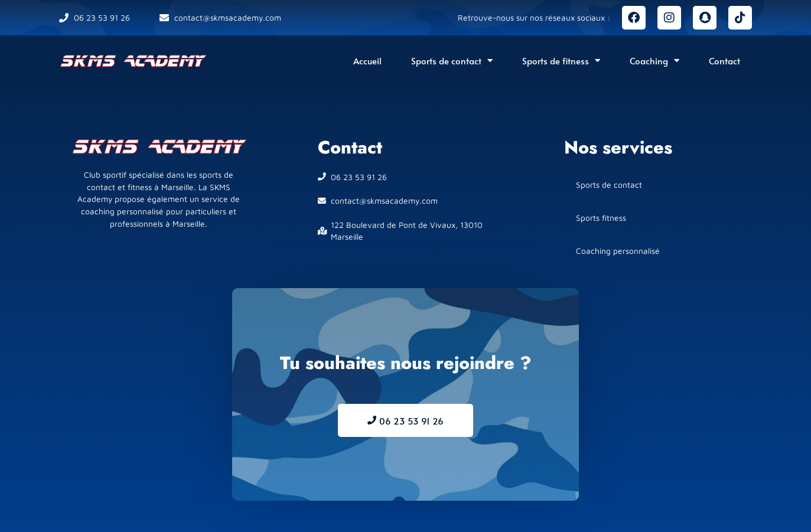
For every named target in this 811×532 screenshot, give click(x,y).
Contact (724, 61)
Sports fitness (601, 218)
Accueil (367, 61)
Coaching (654, 61)
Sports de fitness (561, 61)
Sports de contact (452, 61)
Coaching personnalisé (618, 251)
